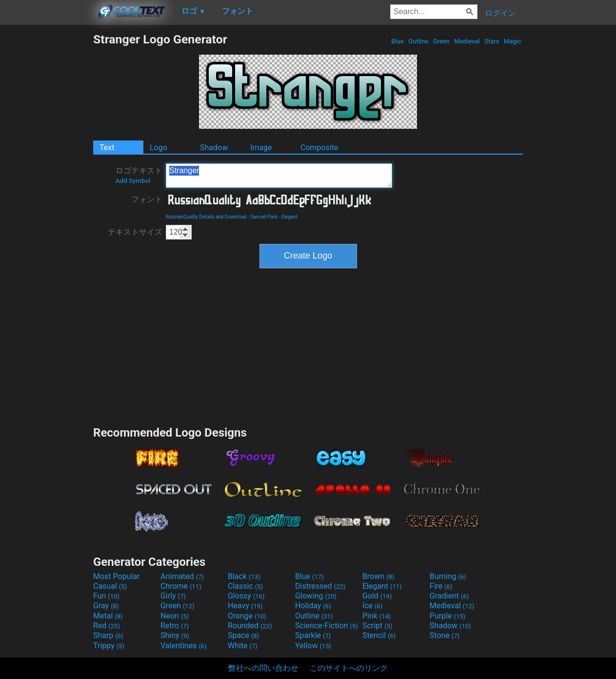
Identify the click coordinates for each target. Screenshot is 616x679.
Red (107, 626)
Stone (445, 635)
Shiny (175, 635)
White (243, 646)
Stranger (279, 176)
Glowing (316, 596)
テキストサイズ (135, 232)
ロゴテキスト (139, 175)
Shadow (214, 148)
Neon (175, 616)
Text (107, 148)
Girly (173, 596)
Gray (106, 606)
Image (261, 148)
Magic (513, 41)
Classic (245, 586)
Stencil (379, 635)
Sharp (108, 635)
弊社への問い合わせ (263, 668)
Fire (441, 586)
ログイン (500, 13)
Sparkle (313, 635)
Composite (319, 148)
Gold (377, 596)
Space (243, 635)
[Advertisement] (46, 179)
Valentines (184, 646)
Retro (175, 626)
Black (244, 576)
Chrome (181, 586)
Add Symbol (133, 181)
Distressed (320, 586)
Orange (247, 616)
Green (442, 41)
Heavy (245, 606)
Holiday (313, 606)
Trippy (109, 646)
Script (378, 626)
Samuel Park (264, 217)
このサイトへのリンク (349, 668)
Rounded (250, 626)
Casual (110, 586)
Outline (418, 41)
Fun (106, 596)
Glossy (246, 596)
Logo (159, 148)
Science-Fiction (327, 626)
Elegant (289, 217)
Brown (378, 576)
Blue (397, 41)
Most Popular (117, 576)
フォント (147, 199)
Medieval (467, 41)
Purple (447, 616)
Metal (108, 616)
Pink (377, 616)
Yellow (313, 646)
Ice (372, 606)
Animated (182, 576)
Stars (492, 41)
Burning (448, 576)
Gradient (449, 596)
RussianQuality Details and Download (206, 217)
